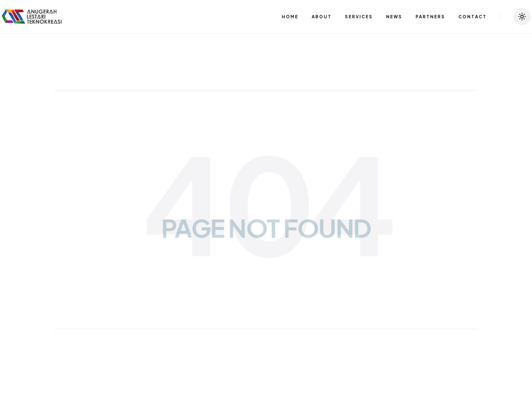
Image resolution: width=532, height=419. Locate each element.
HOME (290, 17)
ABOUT (322, 17)
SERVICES (359, 17)
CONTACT (473, 17)
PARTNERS (430, 17)
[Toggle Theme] (522, 17)
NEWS (394, 17)
